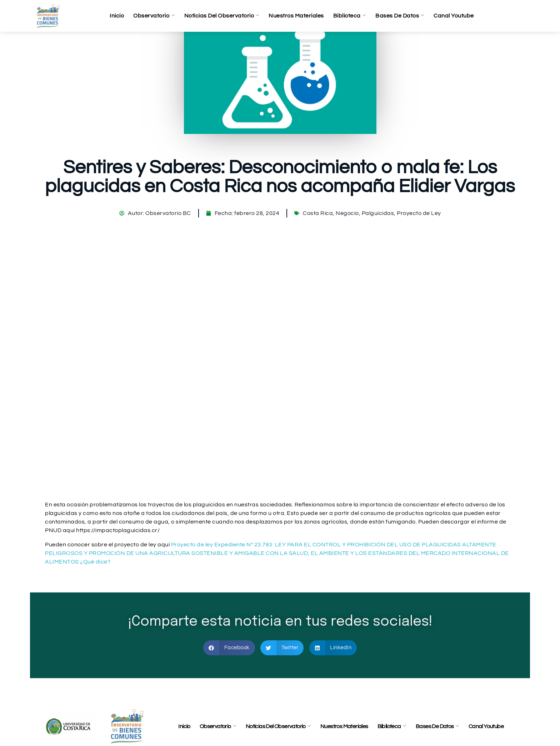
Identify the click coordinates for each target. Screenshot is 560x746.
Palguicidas (378, 213)
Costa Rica (318, 213)
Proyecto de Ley (419, 213)
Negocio (347, 213)
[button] (229, 648)
